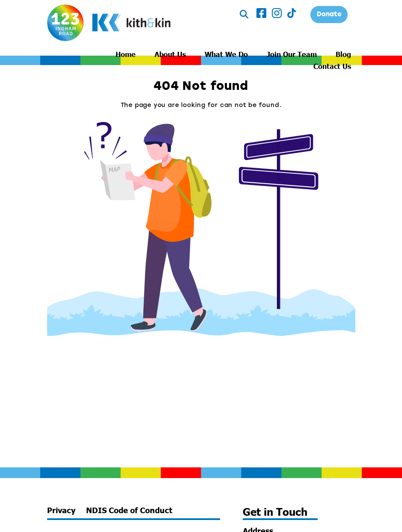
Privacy (61, 510)
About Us (170, 54)
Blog (343, 54)
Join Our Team (292, 54)
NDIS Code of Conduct (129, 510)
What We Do (226, 54)
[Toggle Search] (244, 15)
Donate (329, 15)
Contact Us (332, 66)
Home (126, 54)
